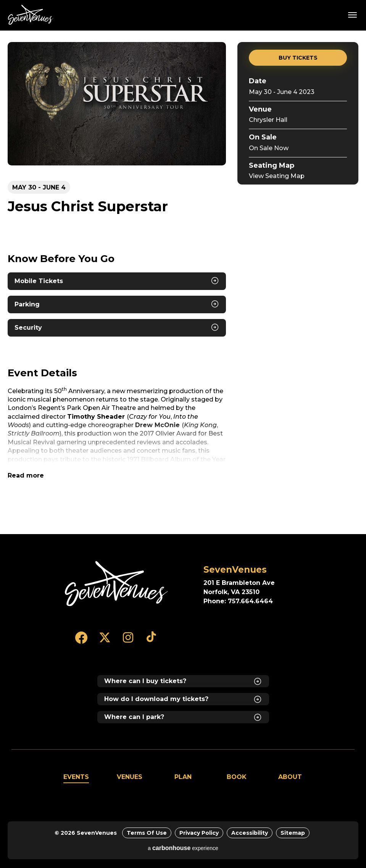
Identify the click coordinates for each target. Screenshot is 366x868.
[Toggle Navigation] (353, 15)
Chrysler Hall (268, 120)
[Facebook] (81, 641)
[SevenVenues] (116, 584)
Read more (26, 475)
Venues (130, 777)
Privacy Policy (199, 833)
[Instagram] (128, 641)
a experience (183, 848)
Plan (183, 777)
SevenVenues (32, 15)
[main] (183, 282)
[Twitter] (105, 641)
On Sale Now (269, 148)
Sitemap (293, 833)
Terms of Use (147, 833)
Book (237, 777)
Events (76, 777)
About (290, 777)
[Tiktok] (151, 641)
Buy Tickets (298, 58)
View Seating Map (277, 176)
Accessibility (250, 833)
